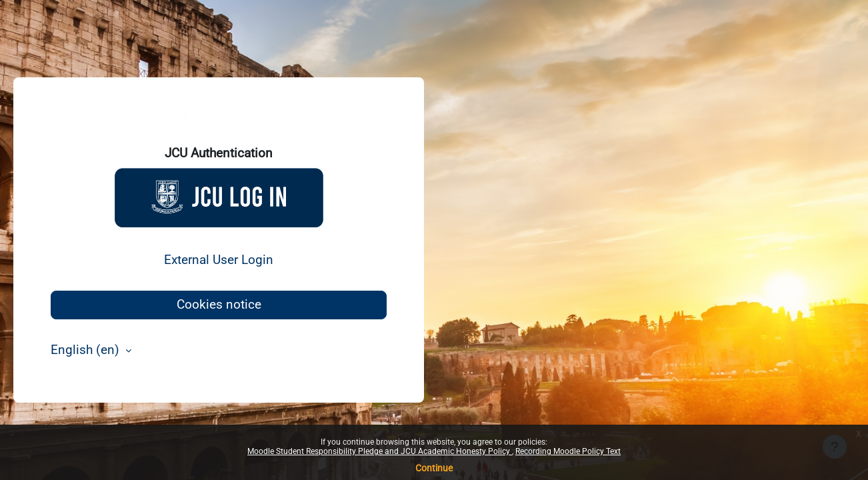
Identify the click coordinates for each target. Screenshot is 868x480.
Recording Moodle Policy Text (568, 451)
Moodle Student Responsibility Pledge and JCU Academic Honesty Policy (380, 451)
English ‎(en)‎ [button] (87, 350)
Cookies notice (219, 304)
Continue (434, 468)
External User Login (219, 260)
